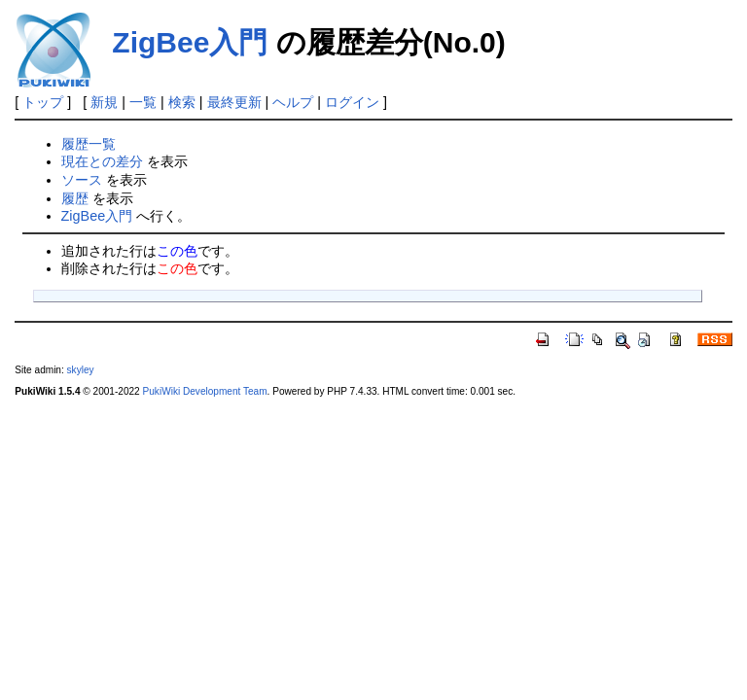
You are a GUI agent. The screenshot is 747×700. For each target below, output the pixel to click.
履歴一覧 (89, 144)
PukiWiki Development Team (205, 391)
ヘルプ (293, 102)
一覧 (143, 102)
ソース (82, 180)
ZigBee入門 (190, 42)
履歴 (75, 198)
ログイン (352, 102)
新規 (104, 102)
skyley (81, 370)
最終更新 (234, 102)
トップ (43, 102)
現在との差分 (102, 161)
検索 (182, 102)
